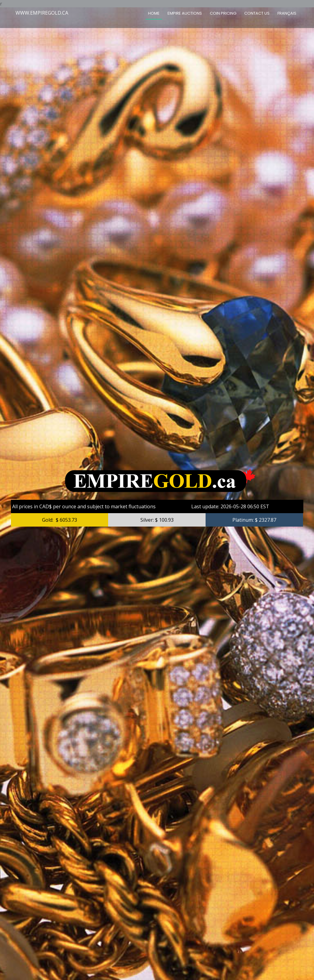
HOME (154, 13)
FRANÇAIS (287, 13)
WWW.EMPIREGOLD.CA (42, 13)
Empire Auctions (185, 13)
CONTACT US (257, 13)
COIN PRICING (223, 13)
